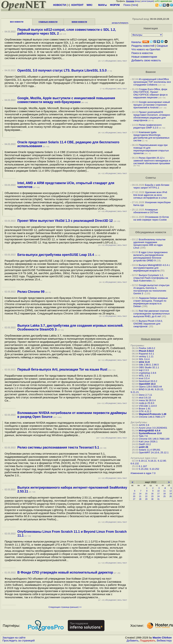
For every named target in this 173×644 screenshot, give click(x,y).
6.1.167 (143, 466)
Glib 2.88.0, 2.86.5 (149, 365)
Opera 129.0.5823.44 (150, 387)
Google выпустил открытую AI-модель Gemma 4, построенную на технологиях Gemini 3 (151, 289)
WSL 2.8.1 (144, 376)
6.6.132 (135, 463)
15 (146, 494)
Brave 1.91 (145, 409)
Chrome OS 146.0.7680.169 (154, 439)
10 (158, 491)
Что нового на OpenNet (146, 49)
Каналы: (137, 42)
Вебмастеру (164, 641)
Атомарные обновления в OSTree (146, 211)
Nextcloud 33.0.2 (148, 381)
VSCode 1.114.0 (148, 406)
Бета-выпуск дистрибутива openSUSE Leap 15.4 (56, 255)
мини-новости (79, 22)
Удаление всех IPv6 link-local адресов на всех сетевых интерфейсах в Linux (150, 195)
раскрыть (116, 23)
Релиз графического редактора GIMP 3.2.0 (148, 126)
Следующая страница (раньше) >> (65, 607)
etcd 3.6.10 (145, 398)
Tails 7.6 (143, 436)
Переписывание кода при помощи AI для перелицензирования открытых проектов (151, 149)
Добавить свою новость (146, 60)
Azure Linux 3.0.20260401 (153, 428)
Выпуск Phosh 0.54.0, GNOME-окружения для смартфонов (148, 324)
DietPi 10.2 (145, 444)
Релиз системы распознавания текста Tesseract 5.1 (58, 447)
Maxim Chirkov (162, 638)
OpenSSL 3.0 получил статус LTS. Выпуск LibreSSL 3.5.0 (62, 70)
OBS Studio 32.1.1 (149, 367)
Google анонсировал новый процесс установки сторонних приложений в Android (152, 105)
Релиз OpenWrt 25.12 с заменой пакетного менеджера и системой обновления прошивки (152, 161)
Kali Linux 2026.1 (148, 442)
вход (138, 1)
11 (165, 491)
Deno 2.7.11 (145, 395)
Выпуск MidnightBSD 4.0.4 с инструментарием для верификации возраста (152, 268)
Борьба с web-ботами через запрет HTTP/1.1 (151, 186)
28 (140, 499)
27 (134, 499)
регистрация (147, 1)
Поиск (127, 5)
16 (152, 494)
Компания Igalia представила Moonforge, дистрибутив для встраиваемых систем (151, 136)
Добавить (133, 641)
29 (146, 499)
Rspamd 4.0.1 (146, 354)
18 (165, 494)
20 (134, 496)
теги (135, 5)
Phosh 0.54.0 (146, 351)
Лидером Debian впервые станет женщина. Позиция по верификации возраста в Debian (151, 302)
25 (165, 496)
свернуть (125, 23)
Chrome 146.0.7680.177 (152, 417)
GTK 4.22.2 (145, 411)
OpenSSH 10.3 (147, 384)
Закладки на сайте (14, 638)
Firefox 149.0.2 (147, 348)
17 (158, 494)
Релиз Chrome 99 (31, 292)
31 (158, 499)
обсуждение (107, 61)
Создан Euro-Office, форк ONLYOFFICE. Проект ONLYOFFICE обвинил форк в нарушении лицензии (150, 93)
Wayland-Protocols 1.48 (152, 414)
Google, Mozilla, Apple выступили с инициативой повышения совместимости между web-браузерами (66, 100)
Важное (151, 72)
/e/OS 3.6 (144, 425)
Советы (151, 178)
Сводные (162, 46)
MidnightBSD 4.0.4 (149, 431)
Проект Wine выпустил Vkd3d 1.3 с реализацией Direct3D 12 (66, 221)
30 (152, 499)
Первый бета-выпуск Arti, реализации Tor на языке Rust (62, 369)
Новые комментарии (144, 57)
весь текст (122, 61)
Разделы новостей (143, 46)
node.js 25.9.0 (146, 403)
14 (140, 494)
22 (146, 496)
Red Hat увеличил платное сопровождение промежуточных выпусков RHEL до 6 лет (152, 314)
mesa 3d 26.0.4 (147, 400)
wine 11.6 (144, 362)
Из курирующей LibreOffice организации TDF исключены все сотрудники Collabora (152, 82)
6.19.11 (143, 461)
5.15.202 (143, 469)
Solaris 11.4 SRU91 (149, 450)
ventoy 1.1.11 (146, 356)
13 (134, 494)
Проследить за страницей (19, 641)
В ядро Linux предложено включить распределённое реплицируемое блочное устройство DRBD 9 (151, 256)
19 (171, 494)
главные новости (48, 22)
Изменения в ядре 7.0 (143, 473)
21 (140, 496)
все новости (17, 22)
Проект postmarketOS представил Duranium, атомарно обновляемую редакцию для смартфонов (152, 116)
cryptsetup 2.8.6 (147, 373)
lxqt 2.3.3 (144, 370)
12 (171, 491)
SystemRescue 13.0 (150, 433)
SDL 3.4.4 (144, 359)
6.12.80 (162, 461)
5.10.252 (154, 469)
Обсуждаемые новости (151, 232)
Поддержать (148, 641)
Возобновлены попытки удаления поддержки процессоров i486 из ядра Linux (149, 244)
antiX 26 (143, 447)
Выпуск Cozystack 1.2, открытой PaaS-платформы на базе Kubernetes (151, 278)
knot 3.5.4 (144, 378)
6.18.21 (152, 461)
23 (152, 496)
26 (171, 496)
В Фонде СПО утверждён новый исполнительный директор (65, 572)
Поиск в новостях (142, 53)
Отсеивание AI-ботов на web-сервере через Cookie (151, 218)
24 (158, 496)
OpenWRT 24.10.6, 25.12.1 (154, 452)
